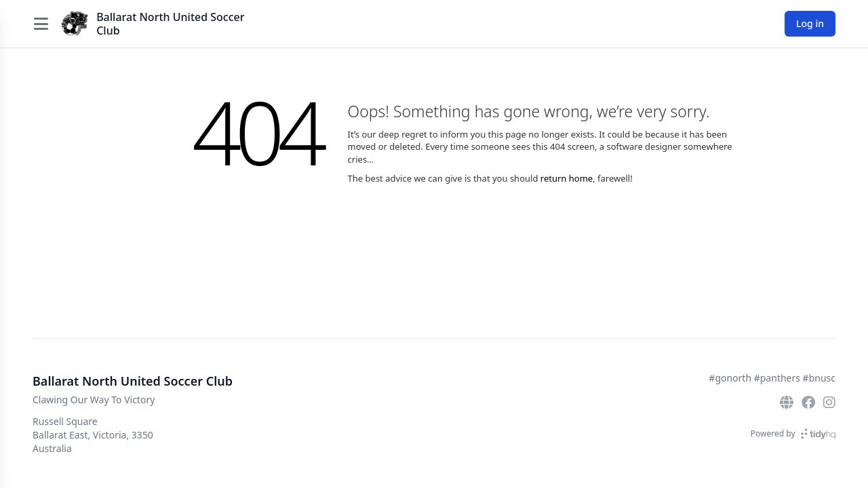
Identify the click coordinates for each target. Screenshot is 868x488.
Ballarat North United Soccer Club (170, 24)
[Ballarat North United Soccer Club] (75, 24)
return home (567, 178)
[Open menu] (41, 24)
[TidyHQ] (818, 434)
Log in (810, 23)
